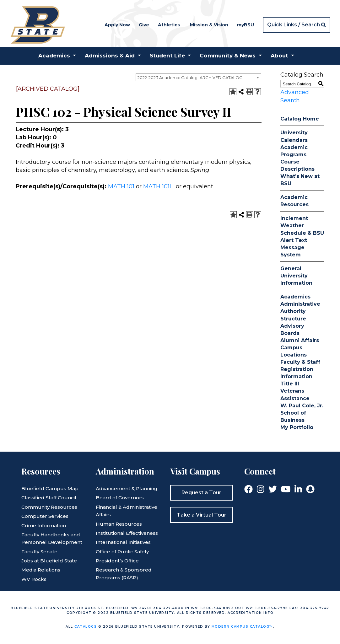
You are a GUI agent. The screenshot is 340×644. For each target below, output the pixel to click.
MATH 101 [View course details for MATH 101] (121, 186)
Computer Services (45, 516)
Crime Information (44, 526)
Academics (295, 297)
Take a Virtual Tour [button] (202, 515)
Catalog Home (300, 119)
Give (144, 25)
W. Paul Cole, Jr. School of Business (302, 413)
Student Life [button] (167, 56)
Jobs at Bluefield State (49, 561)
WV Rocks (34, 579)
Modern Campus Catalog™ (242, 627)
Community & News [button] (228, 56)
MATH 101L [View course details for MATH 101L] (158, 186)
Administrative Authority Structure (300, 311)
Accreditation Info (251, 613)
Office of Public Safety (122, 552)
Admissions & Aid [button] (110, 56)
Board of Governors (120, 498)
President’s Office (117, 561)
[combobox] (198, 77)
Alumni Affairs (300, 340)
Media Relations (41, 570)
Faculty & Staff (300, 362)
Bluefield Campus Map (50, 488)
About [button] (279, 56)
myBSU (246, 25)
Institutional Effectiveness (127, 533)
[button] (297, 25)
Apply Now (117, 25)
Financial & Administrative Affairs (127, 511)
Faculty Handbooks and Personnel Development (52, 538)
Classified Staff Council (49, 498)
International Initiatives (123, 542)
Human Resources (119, 524)
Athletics (169, 25)
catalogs (86, 627)
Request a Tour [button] (201, 493)
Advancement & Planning (127, 488)
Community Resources (49, 507)
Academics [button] (54, 56)
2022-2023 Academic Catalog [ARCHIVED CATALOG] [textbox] (191, 78)
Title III (290, 384)
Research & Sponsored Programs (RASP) (124, 574)
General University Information (296, 276)
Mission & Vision (209, 25)
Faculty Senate (39, 552)
